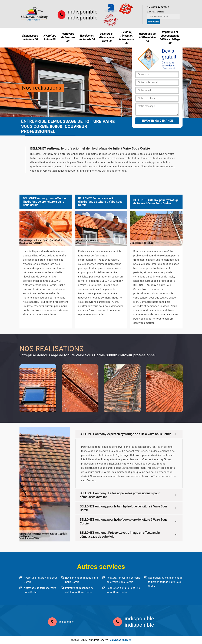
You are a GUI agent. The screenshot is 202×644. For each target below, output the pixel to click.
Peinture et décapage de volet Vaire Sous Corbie (80, 590)
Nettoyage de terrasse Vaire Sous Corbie (40, 590)
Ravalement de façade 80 (87, 38)
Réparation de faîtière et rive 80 (147, 37)
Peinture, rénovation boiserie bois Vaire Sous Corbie (123, 580)
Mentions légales (121, 640)
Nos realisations (42, 88)
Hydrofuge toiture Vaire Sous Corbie (41, 580)
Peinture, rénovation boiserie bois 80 (127, 37)
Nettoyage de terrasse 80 (68, 37)
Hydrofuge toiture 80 (50, 38)
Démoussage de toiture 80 (30, 38)
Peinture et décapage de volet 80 (107, 37)
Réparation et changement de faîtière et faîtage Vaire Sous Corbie (165, 582)
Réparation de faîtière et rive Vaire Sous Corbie (123, 590)
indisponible (83, 12)
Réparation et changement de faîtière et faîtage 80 (170, 37)
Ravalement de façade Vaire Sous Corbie (82, 580)
